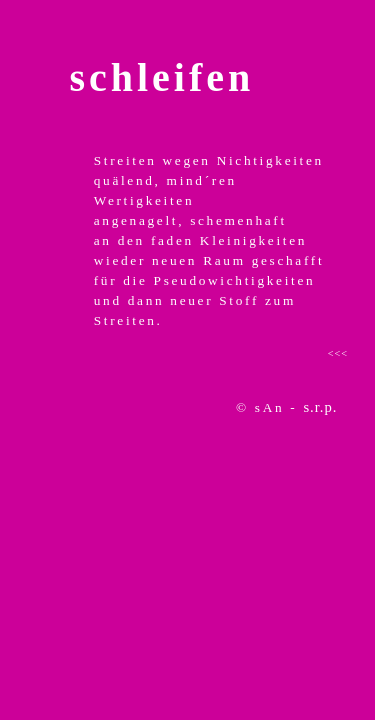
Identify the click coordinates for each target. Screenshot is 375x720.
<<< (338, 353)
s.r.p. (320, 407)
